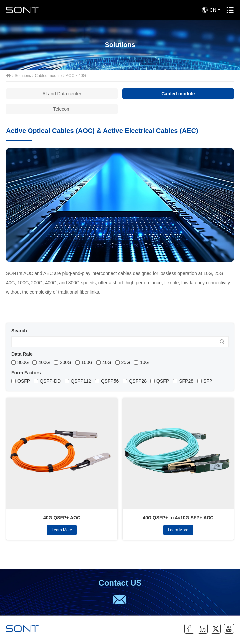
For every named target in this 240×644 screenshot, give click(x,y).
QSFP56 (110, 381)
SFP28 (186, 381)
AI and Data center (62, 94)
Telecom (62, 109)
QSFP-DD (50, 381)
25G (126, 362)
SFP (208, 381)
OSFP (24, 381)
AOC (70, 76)
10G (144, 362)
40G (82, 76)
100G (87, 362)
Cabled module (48, 76)
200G (66, 362)
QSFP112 (81, 381)
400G (44, 362)
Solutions (23, 76)
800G (23, 362)
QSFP (163, 381)
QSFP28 (138, 381)
